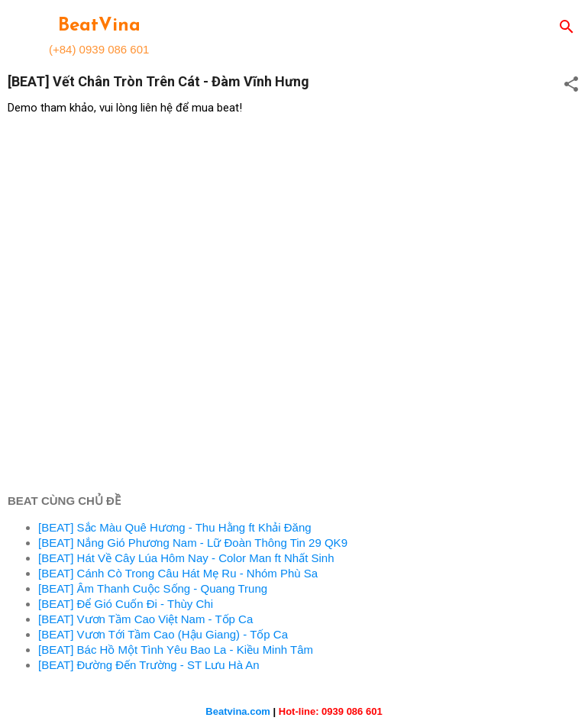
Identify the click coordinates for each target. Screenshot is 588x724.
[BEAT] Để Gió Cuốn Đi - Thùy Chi (126, 604)
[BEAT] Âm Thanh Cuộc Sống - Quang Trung (153, 588)
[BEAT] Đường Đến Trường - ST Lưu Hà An (149, 665)
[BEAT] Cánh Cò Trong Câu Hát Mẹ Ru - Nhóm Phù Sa (178, 573)
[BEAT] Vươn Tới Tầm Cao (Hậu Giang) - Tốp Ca (163, 634)
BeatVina (99, 26)
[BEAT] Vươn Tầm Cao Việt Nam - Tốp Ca (145, 619)
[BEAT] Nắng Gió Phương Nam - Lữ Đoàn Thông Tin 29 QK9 (193, 543)
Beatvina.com (238, 711)
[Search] (567, 28)
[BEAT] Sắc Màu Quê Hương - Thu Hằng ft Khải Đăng (175, 527)
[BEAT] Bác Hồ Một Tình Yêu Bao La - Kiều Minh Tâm (176, 650)
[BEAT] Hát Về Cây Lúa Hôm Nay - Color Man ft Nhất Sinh (186, 558)
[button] (571, 85)
